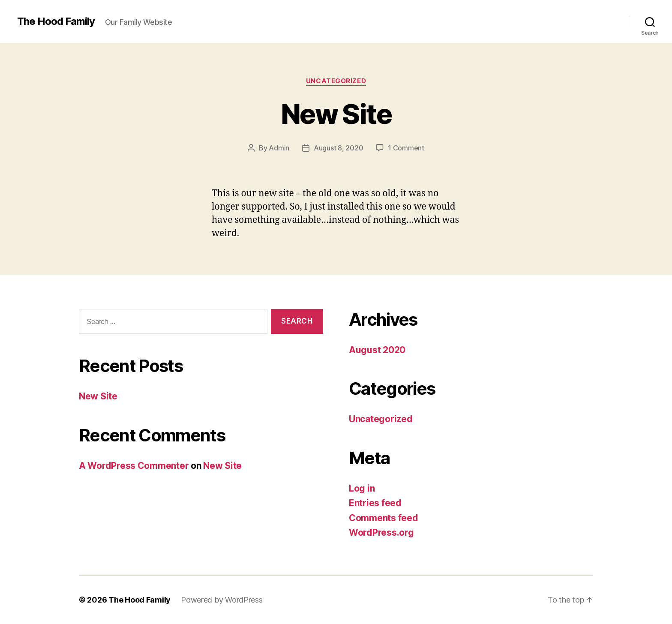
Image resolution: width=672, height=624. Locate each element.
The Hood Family (56, 21)
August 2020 (377, 350)
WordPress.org (381, 532)
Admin (279, 148)
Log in (362, 488)
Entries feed (375, 503)
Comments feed (384, 518)
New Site (336, 114)
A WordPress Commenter (134, 466)
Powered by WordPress (222, 600)
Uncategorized (336, 81)
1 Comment (406, 148)
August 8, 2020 (338, 148)
